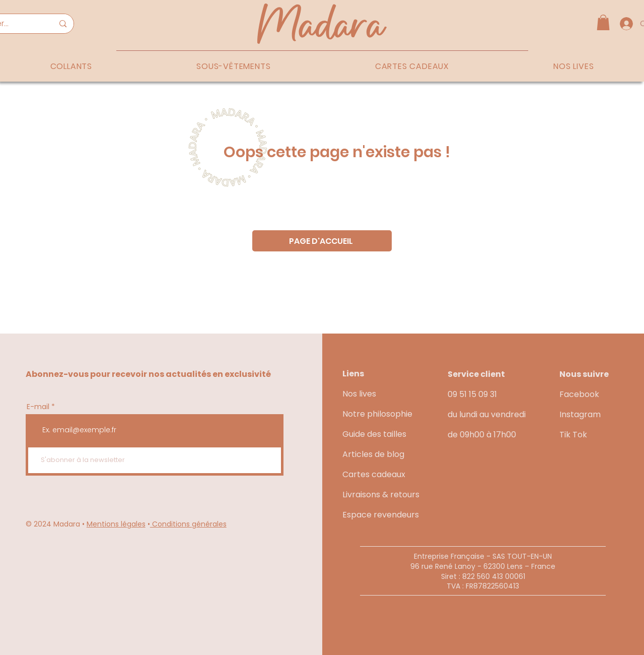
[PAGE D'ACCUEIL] (322, 241)
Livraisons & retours (381, 495)
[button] (603, 22)
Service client (476, 374)
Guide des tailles (374, 434)
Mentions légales (116, 524)
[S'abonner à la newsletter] (155, 460)
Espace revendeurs (381, 515)
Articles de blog (373, 454)
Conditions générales (188, 524)
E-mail (38, 407)
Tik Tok (573, 435)
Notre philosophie (377, 414)
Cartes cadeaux (374, 474)
